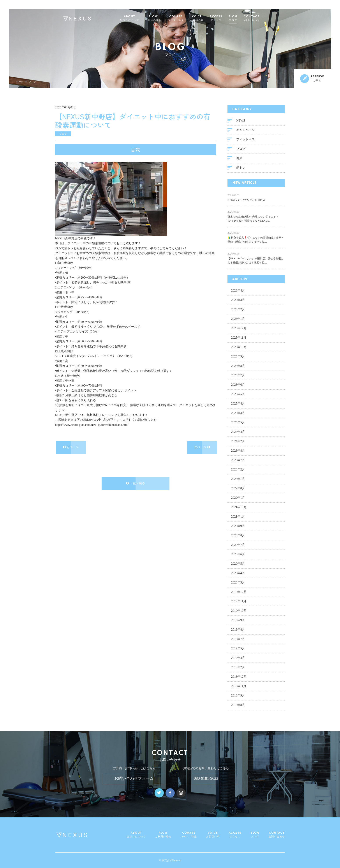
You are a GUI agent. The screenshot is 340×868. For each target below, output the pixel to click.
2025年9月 (238, 357)
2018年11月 (239, 687)
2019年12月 (239, 593)
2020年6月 (238, 555)
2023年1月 (238, 480)
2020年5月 (238, 565)
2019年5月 (238, 649)
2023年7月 (238, 461)
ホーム (20, 82)
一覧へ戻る (136, 484)
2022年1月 (238, 499)
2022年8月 (238, 489)
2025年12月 (239, 329)
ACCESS (225, 18)
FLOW (162, 18)
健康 (239, 159)
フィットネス (245, 140)
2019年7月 (238, 640)
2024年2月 (238, 442)
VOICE (205, 18)
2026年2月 (238, 310)
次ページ (202, 448)
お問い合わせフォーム (134, 778)
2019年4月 (238, 659)
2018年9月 (238, 696)
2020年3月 (238, 583)
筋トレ (241, 168)
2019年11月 (239, 602)
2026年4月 (238, 291)
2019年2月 (238, 668)
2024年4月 (238, 433)
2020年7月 (238, 546)
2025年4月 (238, 404)
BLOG (242, 18)
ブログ (33, 82)
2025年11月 (239, 339)
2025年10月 (239, 348)
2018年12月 (239, 678)
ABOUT (138, 18)
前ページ (71, 448)
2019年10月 (239, 612)
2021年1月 (238, 517)
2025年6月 (238, 386)
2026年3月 (238, 301)
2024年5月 (238, 423)
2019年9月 (238, 621)
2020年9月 (238, 527)
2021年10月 (239, 508)
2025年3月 (238, 414)
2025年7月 (238, 376)
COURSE (184, 18)
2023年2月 (238, 470)
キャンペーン (245, 131)
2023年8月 (238, 452)
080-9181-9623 (206, 778)
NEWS (241, 121)
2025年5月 (238, 395)
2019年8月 (238, 630)
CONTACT (260, 18)
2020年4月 (238, 574)
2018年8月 (238, 706)
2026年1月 (238, 320)
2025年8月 (238, 367)
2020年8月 (238, 536)
